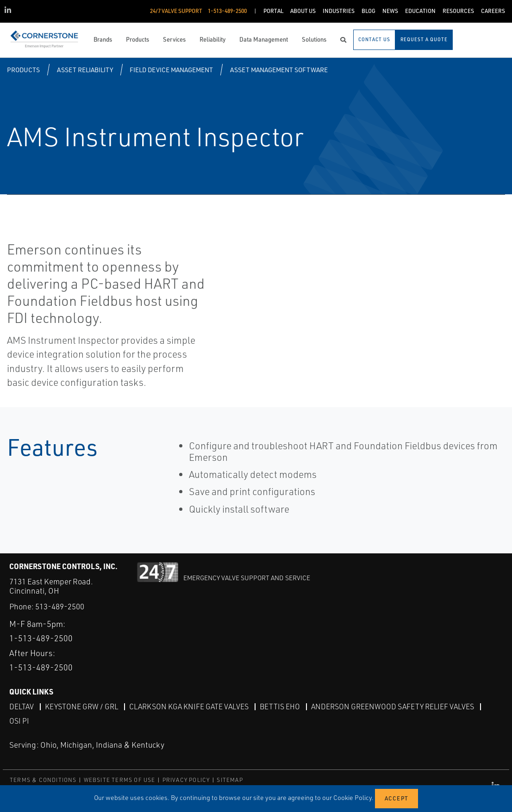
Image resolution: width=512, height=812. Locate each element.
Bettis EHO (280, 706)
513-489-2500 (60, 606)
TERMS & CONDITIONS (43, 779)
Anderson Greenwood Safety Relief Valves (393, 706)
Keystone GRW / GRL (81, 706)
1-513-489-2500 (41, 638)
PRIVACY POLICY (186, 779)
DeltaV (22, 706)
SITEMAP (230, 779)
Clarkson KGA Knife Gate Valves (189, 706)
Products (23, 70)
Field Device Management (171, 70)
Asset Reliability (85, 70)
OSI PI (19, 720)
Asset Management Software (279, 70)
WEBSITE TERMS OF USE (120, 779)
